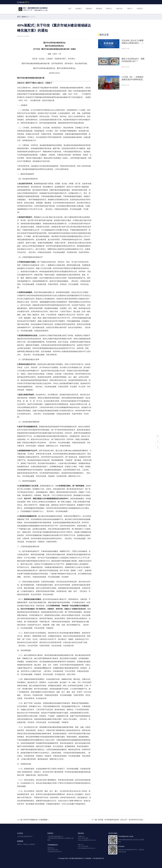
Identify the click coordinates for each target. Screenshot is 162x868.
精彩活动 (119, 9)
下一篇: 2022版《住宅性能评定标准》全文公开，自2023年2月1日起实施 (118, 820)
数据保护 (33, 844)
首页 (70, 9)
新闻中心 (109, 9)
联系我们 (140, 9)
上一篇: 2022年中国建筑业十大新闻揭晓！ (33, 820)
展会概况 (78, 9)
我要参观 (99, 9)
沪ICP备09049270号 (98, 858)
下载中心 (130, 9)
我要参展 (89, 9)
